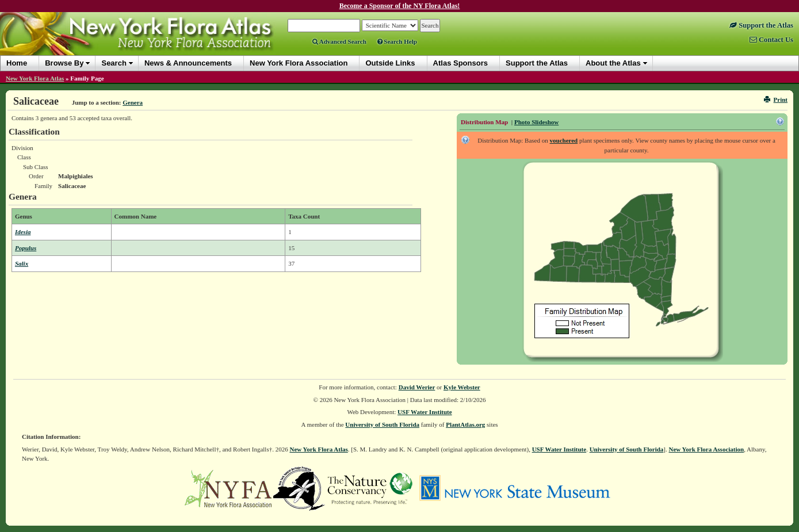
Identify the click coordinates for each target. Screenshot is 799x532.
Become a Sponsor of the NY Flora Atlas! (400, 6)
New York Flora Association (707, 449)
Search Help (397, 41)
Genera (133, 102)
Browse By (64, 63)
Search (114, 63)
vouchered (564, 140)
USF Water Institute (425, 412)
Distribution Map (484, 122)
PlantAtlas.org (465, 424)
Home (17, 63)
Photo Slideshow (536, 122)
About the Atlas (613, 63)
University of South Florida (382, 424)
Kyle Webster (462, 387)
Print (776, 99)
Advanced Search (339, 41)
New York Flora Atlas (35, 78)
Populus (26, 248)
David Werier (417, 387)
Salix (22, 263)
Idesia (23, 232)
